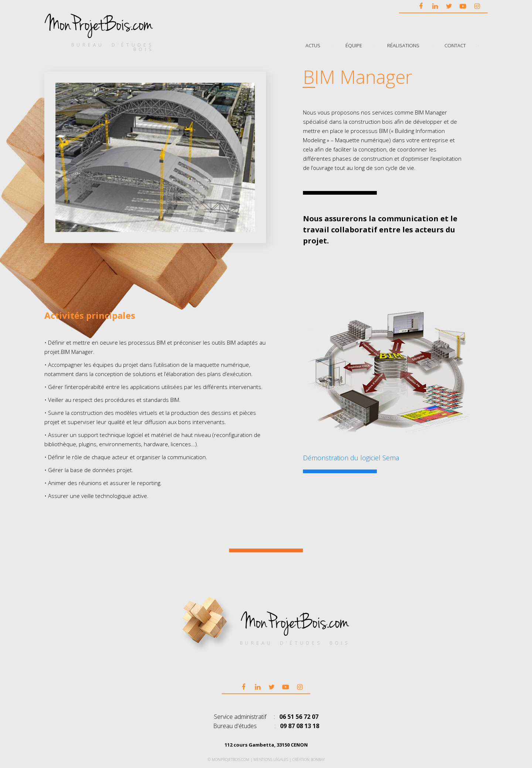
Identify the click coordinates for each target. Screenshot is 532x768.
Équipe (354, 45)
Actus (313, 45)
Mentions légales (271, 760)
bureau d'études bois (112, 47)
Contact (455, 45)
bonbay (318, 760)
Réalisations (403, 45)
